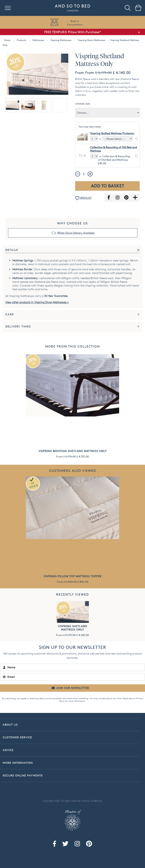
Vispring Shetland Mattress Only (73, 628)
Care (10, 314)
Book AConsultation (75, 23)
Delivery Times (18, 326)
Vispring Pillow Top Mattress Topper (72, 576)
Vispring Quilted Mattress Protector (112, 133)
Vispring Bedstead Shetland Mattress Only (73, 451)
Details (12, 250)
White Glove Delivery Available (76, 233)
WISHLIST (83, 198)
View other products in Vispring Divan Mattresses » (37, 302)
